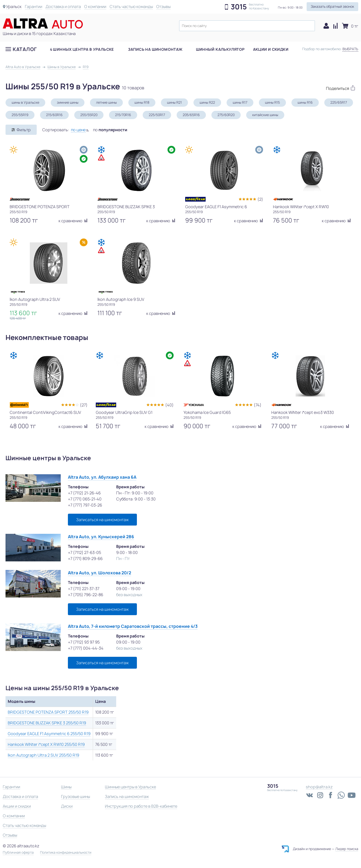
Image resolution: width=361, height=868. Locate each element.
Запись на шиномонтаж (155, 49)
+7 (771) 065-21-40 (85, 499)
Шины (66, 787)
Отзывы (163, 6)
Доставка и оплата (63, 6)
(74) (258, 405)
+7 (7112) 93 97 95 (84, 642)
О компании (95, 6)
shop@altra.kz (319, 787)
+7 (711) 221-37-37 (84, 589)
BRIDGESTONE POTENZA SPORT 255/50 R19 (48, 712)
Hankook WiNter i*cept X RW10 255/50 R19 (46, 744)
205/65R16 (191, 115)
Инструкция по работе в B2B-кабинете (141, 806)
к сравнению (73, 221)
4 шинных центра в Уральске (82, 49)
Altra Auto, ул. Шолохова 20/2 (99, 573)
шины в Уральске (25, 102)
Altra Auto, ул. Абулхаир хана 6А (102, 477)
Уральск (14, 6)
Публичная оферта (18, 853)
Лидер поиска (347, 849)
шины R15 (272, 102)
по (110, 130)
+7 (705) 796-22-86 (86, 595)
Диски (67, 806)
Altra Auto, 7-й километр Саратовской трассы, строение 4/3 (133, 626)
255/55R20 (89, 115)
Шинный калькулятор (220, 49)
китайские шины (265, 115)
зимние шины (68, 102)
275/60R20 (226, 115)
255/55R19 (20, 115)
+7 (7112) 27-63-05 (84, 552)
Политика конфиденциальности (66, 853)
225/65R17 (339, 102)
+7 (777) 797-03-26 (85, 505)
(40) (169, 405)
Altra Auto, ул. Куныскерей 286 (101, 537)
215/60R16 (54, 115)
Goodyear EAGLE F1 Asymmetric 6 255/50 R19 (49, 734)
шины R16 (305, 102)
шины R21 (174, 102)
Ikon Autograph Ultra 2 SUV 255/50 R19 (43, 755)
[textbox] (247, 26)
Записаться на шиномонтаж (102, 520)
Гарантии (34, 6)
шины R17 (240, 102)
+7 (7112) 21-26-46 (84, 493)
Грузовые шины (75, 796)
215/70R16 (123, 115)
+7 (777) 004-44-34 (86, 648)
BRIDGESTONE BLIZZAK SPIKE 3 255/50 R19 (47, 723)
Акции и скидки (271, 49)
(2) (260, 199)
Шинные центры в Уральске (130, 787)
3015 (239, 7)
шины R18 (142, 102)
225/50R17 (157, 115)
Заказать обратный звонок (332, 6)
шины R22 (207, 102)
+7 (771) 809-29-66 (85, 558)
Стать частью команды (131, 6)
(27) (84, 405)
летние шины (106, 102)
